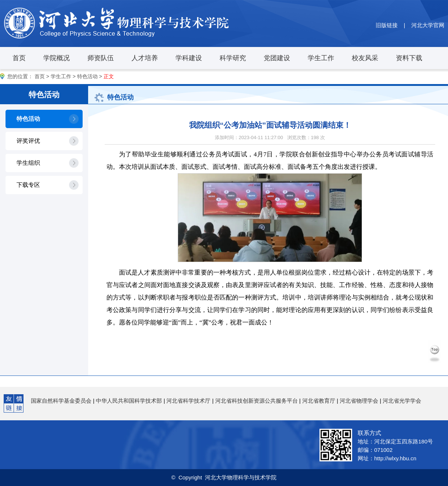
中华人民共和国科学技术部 (129, 401)
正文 (109, 76)
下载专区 (28, 185)
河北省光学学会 (402, 401)
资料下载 (409, 58)
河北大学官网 (428, 25)
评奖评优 (28, 141)
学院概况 (57, 58)
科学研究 (233, 58)
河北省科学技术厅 (188, 401)
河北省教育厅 (319, 401)
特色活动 (87, 76)
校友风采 (365, 58)
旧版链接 (387, 25)
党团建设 (277, 58)
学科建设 (189, 58)
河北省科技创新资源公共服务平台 (256, 401)
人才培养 (145, 58)
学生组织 (28, 163)
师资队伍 (101, 58)
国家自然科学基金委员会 (61, 401)
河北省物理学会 (359, 401)
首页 (19, 58)
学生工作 (321, 58)
